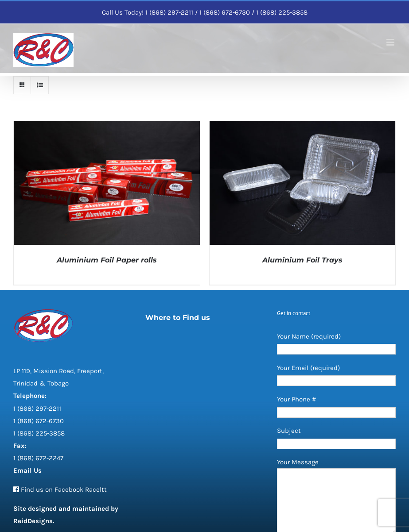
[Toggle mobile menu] (391, 42)
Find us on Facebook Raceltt (64, 490)
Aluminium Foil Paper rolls (107, 260)
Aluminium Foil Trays (302, 260)
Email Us (27, 470)
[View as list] (40, 85)
